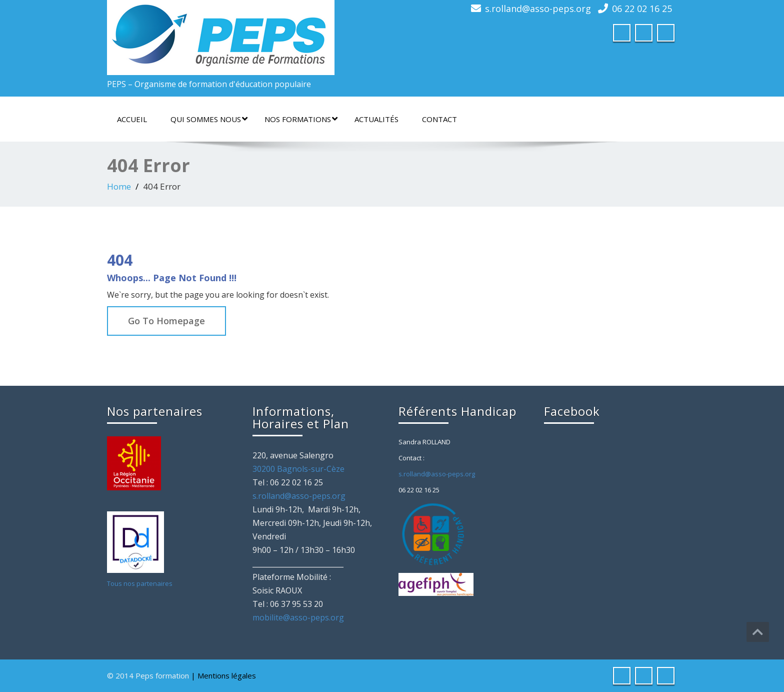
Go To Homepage (166, 321)
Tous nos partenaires (140, 583)
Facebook (572, 411)
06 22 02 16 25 (642, 9)
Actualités (376, 119)
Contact (439, 119)
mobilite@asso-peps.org (298, 617)
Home (119, 186)
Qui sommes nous (209, 119)
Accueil (132, 119)
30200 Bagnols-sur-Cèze (298, 469)
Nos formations (301, 119)
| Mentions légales (223, 675)
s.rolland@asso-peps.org (538, 9)
